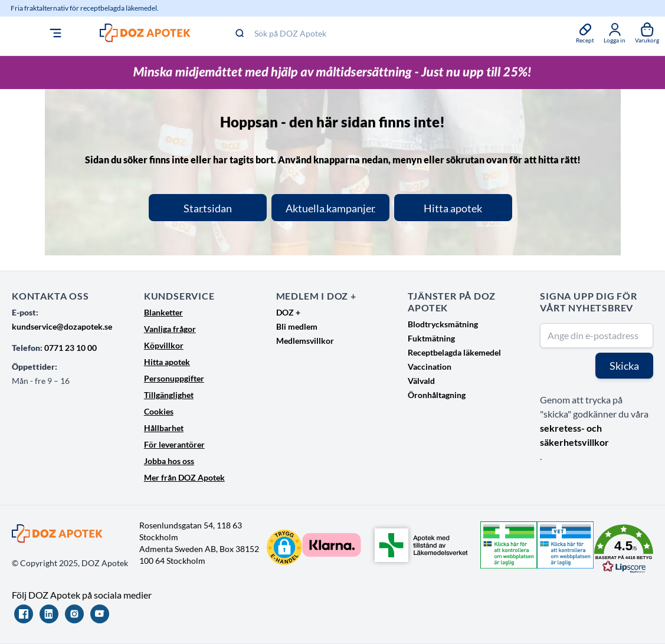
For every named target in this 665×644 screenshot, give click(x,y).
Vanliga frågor (170, 329)
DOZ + (288, 312)
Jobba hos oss (169, 461)
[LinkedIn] (49, 614)
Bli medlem (297, 326)
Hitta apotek (167, 362)
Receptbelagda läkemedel (454, 352)
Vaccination (430, 367)
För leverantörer (174, 444)
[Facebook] (24, 614)
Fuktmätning (431, 338)
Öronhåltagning (437, 395)
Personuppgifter (174, 378)
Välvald (421, 381)
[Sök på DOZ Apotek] (369, 33)
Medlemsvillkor (305, 341)
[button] (284, 547)
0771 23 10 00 (71, 348)
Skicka (624, 366)
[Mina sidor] (615, 33)
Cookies (159, 411)
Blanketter (163, 312)
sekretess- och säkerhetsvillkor (574, 435)
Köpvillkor (164, 345)
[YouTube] (100, 614)
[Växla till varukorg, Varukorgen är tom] (647, 33)
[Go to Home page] (117, 33)
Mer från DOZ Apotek (184, 477)
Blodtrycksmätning (443, 324)
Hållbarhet (164, 428)
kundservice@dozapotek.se (62, 326)
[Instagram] (74, 614)
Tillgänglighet (169, 395)
